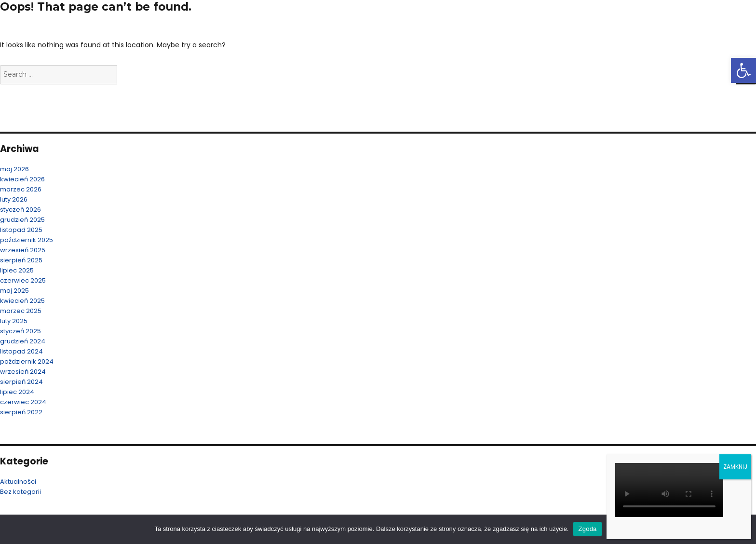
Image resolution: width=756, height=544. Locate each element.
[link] (743, 70)
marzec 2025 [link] (21, 311)
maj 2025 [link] (14, 291)
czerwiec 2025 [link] (23, 280)
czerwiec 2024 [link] (23, 402)
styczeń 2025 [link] (20, 331)
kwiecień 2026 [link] (22, 179)
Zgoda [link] (587, 529)
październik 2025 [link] (27, 240)
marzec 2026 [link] (21, 189)
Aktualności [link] (18, 482)
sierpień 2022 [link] (21, 412)
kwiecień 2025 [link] (22, 301)
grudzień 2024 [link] (23, 341)
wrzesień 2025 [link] (23, 250)
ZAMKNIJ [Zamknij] (735, 467)
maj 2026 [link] (14, 169)
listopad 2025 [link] (21, 230)
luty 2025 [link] (14, 321)
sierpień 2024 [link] (21, 382)
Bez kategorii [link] (20, 492)
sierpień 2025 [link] (21, 260)
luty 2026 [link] (14, 199)
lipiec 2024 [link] (17, 392)
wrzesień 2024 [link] (23, 372)
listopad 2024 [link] (21, 351)
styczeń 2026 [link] (20, 210)
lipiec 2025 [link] (17, 270)
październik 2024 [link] (27, 361)
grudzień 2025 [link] (22, 220)
